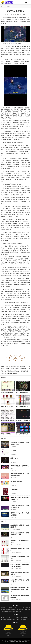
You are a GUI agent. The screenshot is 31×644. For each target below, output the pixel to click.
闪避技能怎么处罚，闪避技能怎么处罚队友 (12, 406)
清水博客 (7, 2)
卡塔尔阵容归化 (15, 489)
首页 (3, 6)
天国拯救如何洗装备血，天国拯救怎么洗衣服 (13, 434)
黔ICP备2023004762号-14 (10, 642)
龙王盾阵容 (13, 450)
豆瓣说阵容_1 (14, 458)
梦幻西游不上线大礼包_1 (17, 482)
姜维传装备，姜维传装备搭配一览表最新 (11, 420)
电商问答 (8, 6)
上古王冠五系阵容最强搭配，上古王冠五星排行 (13, 393)
